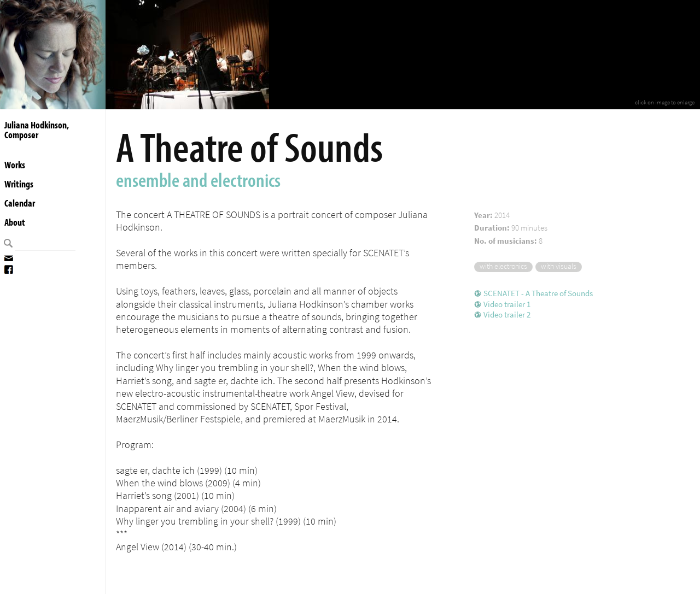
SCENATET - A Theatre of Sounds (538, 293)
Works (15, 165)
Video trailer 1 (507, 304)
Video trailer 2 (507, 315)
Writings (19, 184)
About (15, 222)
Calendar (20, 203)
